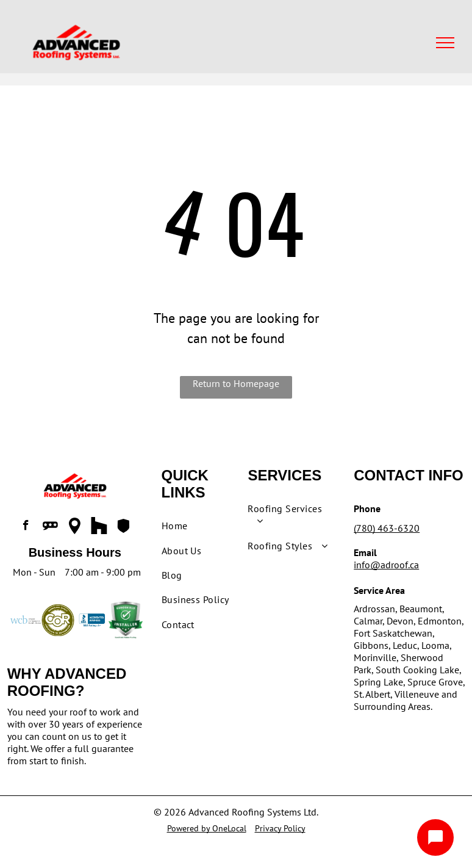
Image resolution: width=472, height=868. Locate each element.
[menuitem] (206, 526)
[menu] (445, 43)
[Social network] (51, 527)
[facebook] (26, 527)
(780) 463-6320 (387, 528)
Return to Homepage (236, 383)
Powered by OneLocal (207, 828)
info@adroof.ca (386, 565)
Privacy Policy (280, 828)
